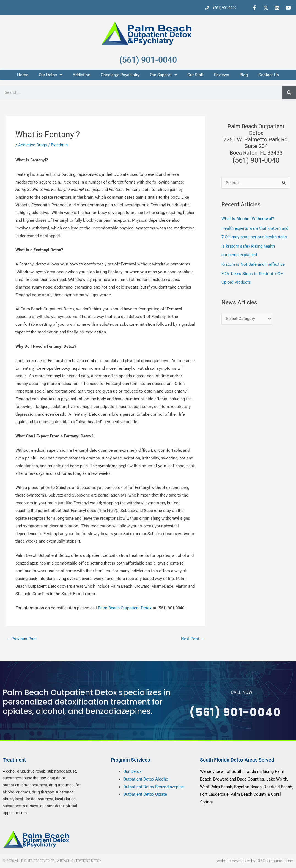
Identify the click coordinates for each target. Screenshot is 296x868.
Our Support (163, 75)
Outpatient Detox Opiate (145, 795)
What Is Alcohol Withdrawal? (248, 219)
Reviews (222, 75)
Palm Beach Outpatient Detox (125, 608)
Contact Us (269, 75)
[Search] (289, 92)
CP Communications (275, 861)
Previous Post (21, 639)
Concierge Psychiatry (120, 75)
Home (23, 75)
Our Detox (50, 75)
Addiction (81, 75)
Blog (244, 75)
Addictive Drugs (33, 145)
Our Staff (195, 75)
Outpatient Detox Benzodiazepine (154, 787)
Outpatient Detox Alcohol (146, 779)
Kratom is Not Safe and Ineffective (253, 263)
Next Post (193, 639)
